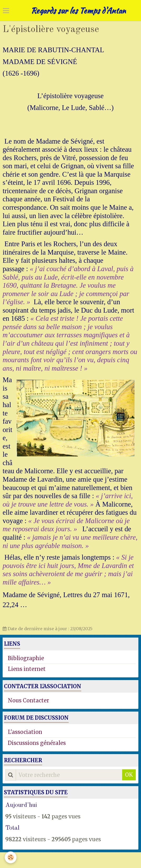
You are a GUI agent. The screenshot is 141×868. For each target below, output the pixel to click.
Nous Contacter (28, 700)
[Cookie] (11, 857)
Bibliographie (26, 658)
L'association (25, 732)
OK (129, 775)
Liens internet (27, 669)
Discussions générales (37, 743)
